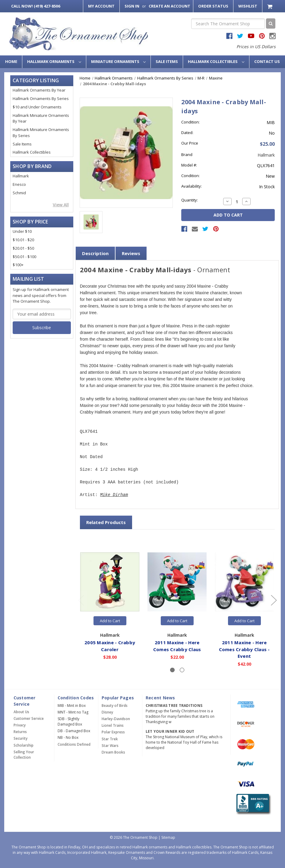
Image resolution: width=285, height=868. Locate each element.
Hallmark (21, 176)
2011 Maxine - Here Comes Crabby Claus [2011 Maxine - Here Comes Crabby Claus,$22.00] (177, 646)
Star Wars (110, 746)
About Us (21, 712)
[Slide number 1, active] (172, 670)
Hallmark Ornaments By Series (41, 98)
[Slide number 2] (182, 670)
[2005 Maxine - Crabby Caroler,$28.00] (110, 582)
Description (95, 253)
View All (61, 205)
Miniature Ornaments (119, 61)
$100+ (18, 265)
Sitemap (168, 837)
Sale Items (167, 61)
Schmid (19, 193)
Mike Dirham (114, 495)
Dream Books (113, 752)
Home (11, 61)
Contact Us (267, 61)
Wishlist (248, 6)
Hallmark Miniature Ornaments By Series (41, 133)
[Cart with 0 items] (270, 6)
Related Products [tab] (106, 522)
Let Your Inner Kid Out (170, 731)
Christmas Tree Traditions (174, 706)
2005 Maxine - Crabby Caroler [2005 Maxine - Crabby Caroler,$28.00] (110, 646)
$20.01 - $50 (23, 248)
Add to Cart (110, 621)
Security (21, 738)
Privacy (20, 725)
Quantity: (190, 200)
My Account (101, 6)
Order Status (213, 6)
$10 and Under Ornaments (37, 107)
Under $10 (22, 231)
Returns (20, 732)
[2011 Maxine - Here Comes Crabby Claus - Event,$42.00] (245, 582)
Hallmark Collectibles (216, 61)
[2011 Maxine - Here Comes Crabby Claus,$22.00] (177, 582)
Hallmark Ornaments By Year (39, 90)
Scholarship (24, 745)
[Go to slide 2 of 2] (81, 600)
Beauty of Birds (115, 706)
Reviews (131, 253)
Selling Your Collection (24, 755)
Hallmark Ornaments (54, 61)
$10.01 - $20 (23, 240)
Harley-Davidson (116, 719)
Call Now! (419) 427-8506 (36, 6)
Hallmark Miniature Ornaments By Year (41, 118)
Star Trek (110, 739)
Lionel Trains (113, 725)
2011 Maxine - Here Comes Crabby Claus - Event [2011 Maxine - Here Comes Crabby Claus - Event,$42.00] (244, 649)
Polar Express (113, 732)
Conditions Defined (74, 744)
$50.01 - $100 (24, 257)
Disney (107, 712)
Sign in (132, 6)
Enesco (19, 184)
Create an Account (169, 6)
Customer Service (29, 718)
